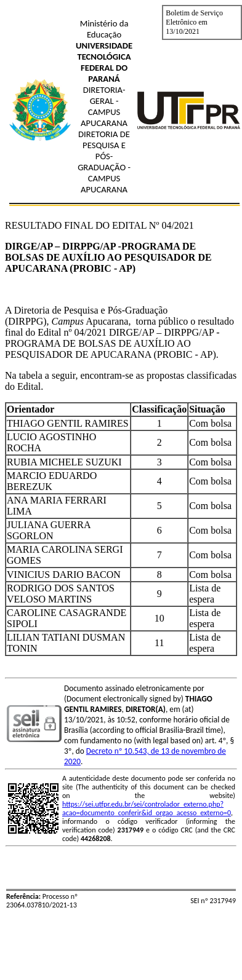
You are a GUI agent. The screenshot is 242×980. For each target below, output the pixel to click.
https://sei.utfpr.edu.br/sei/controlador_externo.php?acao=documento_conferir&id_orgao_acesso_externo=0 (147, 808)
